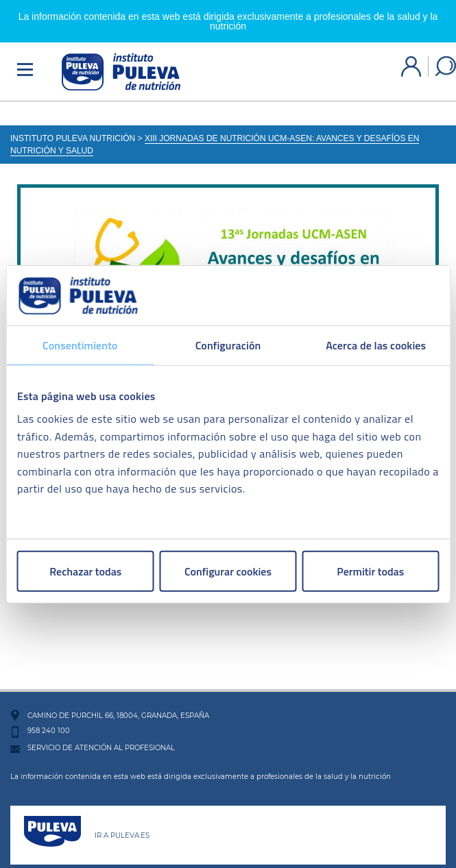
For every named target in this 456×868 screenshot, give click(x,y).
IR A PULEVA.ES (122, 827)
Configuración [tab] (228, 345)
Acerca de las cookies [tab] (376, 345)
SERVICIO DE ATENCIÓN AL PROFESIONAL (101, 740)
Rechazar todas (85, 571)
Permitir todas (370, 571)
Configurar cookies (228, 571)
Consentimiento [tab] (80, 345)
